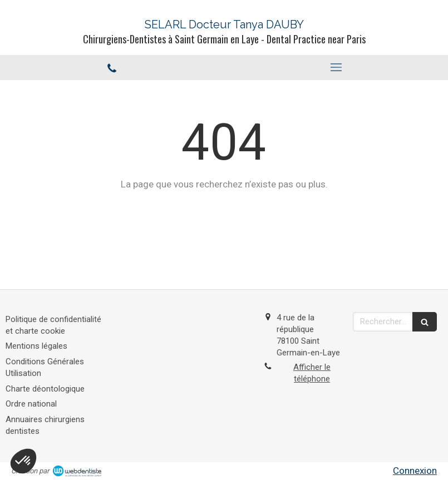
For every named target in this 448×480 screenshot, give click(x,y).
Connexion (415, 471)
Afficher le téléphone (312, 373)
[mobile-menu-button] (336, 67)
